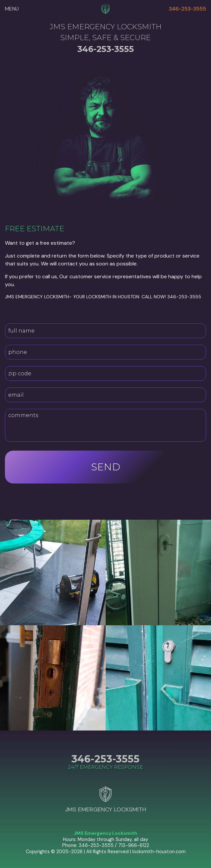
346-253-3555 (187, 9)
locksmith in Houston (113, 297)
